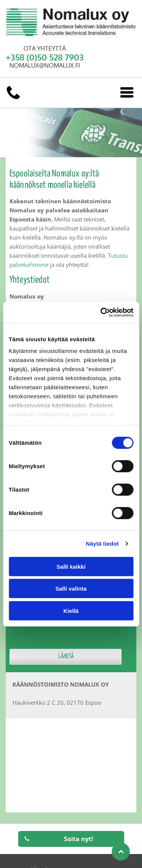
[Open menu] (127, 92)
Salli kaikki (71, 566)
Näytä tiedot (102, 544)
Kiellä (71, 610)
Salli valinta (71, 589)
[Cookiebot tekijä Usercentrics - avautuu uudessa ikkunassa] (101, 313)
